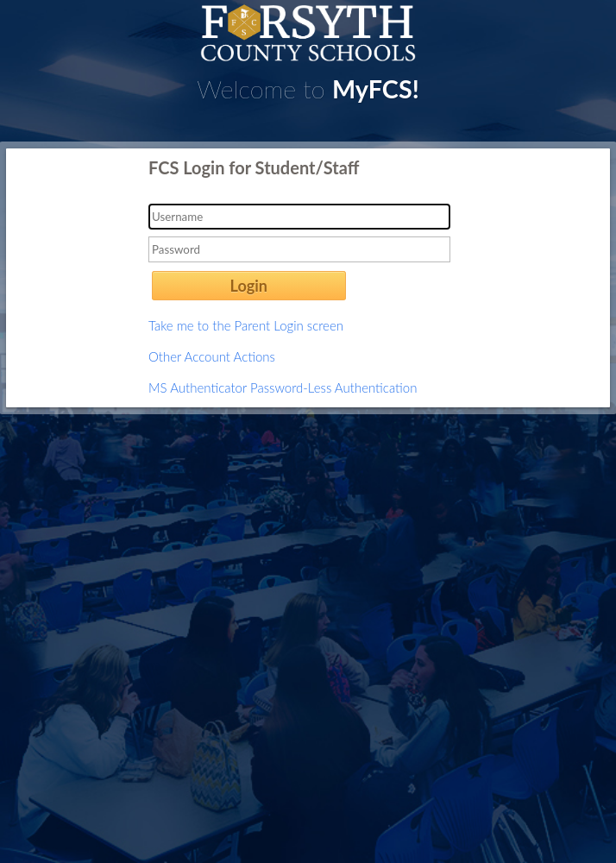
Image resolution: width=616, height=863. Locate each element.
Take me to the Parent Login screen (246, 325)
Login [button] (249, 286)
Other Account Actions (212, 356)
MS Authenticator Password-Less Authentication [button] (283, 387)
